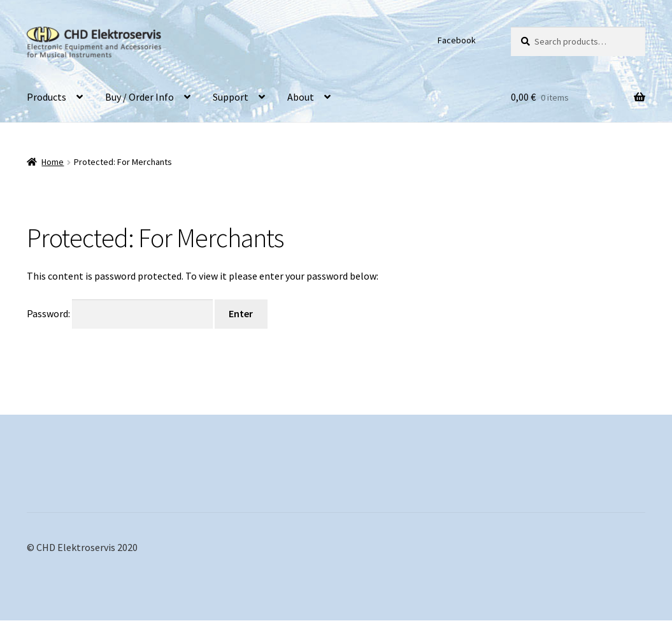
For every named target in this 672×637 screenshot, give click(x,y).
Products (46, 97)
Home (53, 162)
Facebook (457, 40)
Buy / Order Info (139, 97)
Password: (120, 313)
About (301, 97)
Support (231, 97)
